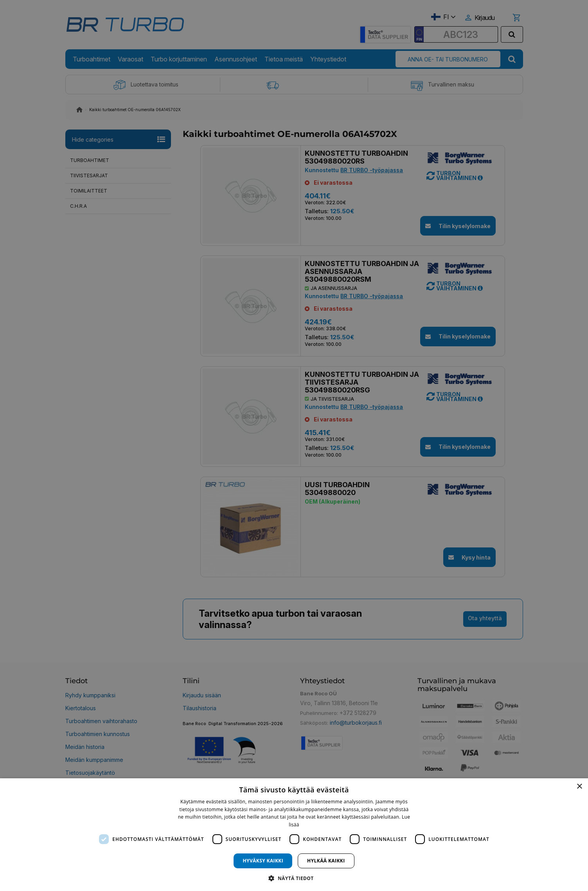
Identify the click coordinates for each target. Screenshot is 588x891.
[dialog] (294, 835)
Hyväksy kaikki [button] (263, 861)
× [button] (579, 787)
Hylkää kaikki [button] (326, 861)
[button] (294, 878)
